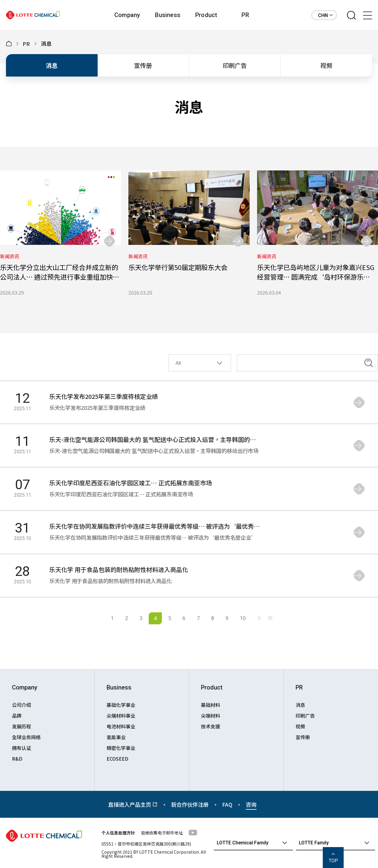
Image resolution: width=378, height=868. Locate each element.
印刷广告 (235, 65)
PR (245, 15)
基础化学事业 (121, 705)
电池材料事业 (121, 726)
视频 (326, 65)
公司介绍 (21, 705)
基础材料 (210, 705)
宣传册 (143, 65)
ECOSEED (117, 759)
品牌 (17, 716)
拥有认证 (21, 748)
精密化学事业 (121, 748)
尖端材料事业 (121, 716)
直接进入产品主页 (133, 804)
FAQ (227, 804)
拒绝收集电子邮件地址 (162, 833)
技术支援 (210, 726)
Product (206, 15)
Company (127, 15)
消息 (52, 65)
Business (168, 15)
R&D (17, 759)
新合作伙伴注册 (190, 804)
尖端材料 (210, 716)
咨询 (251, 804)
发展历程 (21, 726)
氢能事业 (116, 737)
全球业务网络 (26, 737)
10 (243, 618)
